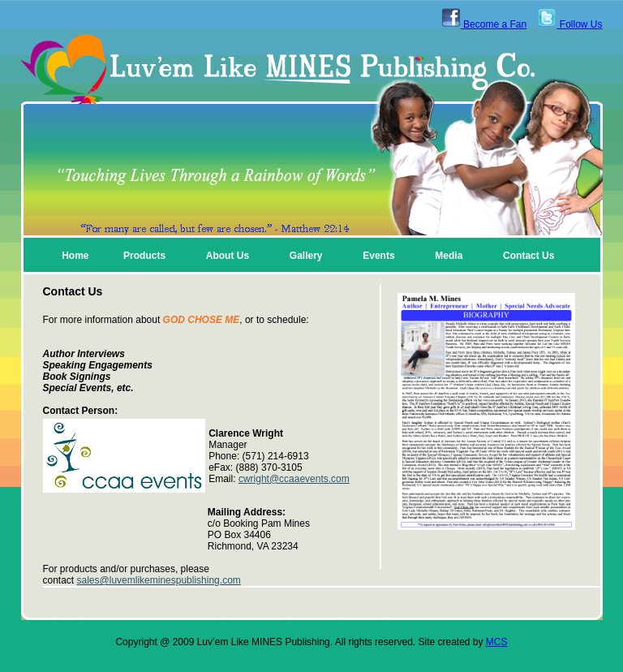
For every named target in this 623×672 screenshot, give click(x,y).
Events (378, 256)
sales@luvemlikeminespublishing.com (159, 580)
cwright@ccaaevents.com (294, 479)
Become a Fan (484, 24)
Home (75, 256)
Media (449, 256)
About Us (228, 256)
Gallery (306, 256)
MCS (497, 642)
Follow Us (569, 24)
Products (144, 256)
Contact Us (528, 256)
